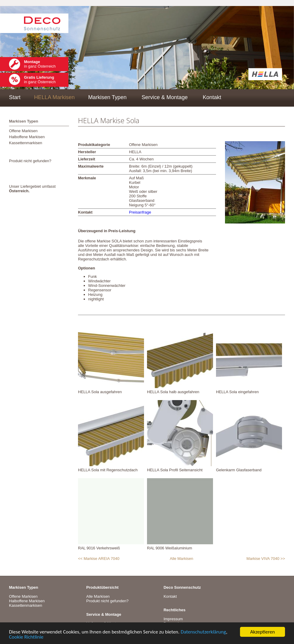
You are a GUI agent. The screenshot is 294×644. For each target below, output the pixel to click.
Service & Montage (165, 97)
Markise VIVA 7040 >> (266, 559)
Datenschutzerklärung (203, 632)
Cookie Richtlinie (26, 637)
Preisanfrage (140, 212)
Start (15, 97)
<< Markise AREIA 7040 (99, 559)
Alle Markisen (181, 559)
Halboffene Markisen (27, 137)
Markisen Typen (107, 97)
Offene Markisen (23, 131)
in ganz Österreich (40, 64)
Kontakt (212, 97)
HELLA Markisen (54, 97)
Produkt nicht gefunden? (30, 161)
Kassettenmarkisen (26, 143)
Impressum (173, 619)
